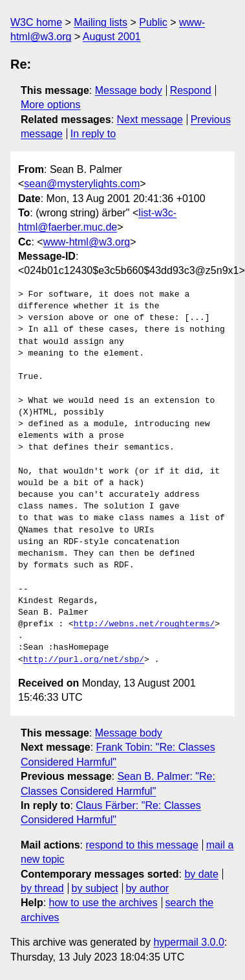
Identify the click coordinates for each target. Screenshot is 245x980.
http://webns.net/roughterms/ (144, 624)
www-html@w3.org (87, 242)
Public (153, 22)
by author (147, 888)
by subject (95, 888)
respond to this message (142, 845)
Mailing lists (101, 22)
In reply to (93, 134)
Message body (129, 90)
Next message (150, 120)
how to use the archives (103, 903)
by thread (42, 888)
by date (201, 874)
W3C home (36, 22)
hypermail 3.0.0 (188, 942)
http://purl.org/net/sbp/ (84, 660)
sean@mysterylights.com (82, 184)
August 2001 (112, 37)
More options (51, 105)
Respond (191, 90)
